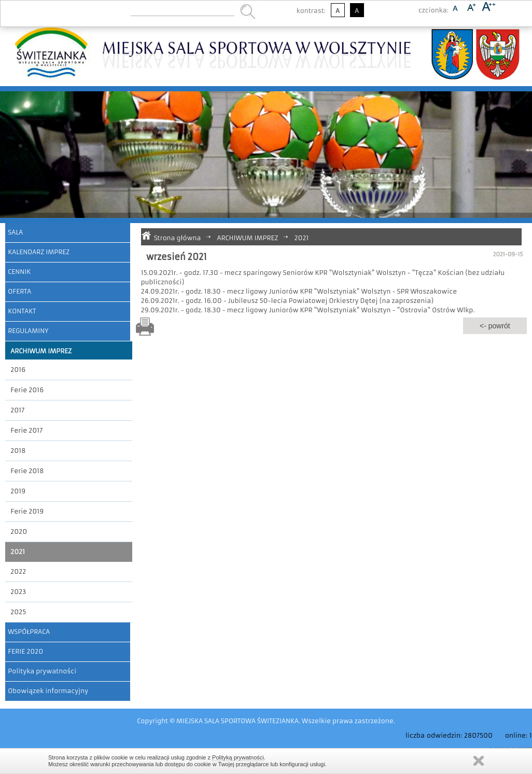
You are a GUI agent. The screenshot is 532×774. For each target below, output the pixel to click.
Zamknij (479, 761)
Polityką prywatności (238, 757)
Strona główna (178, 238)
